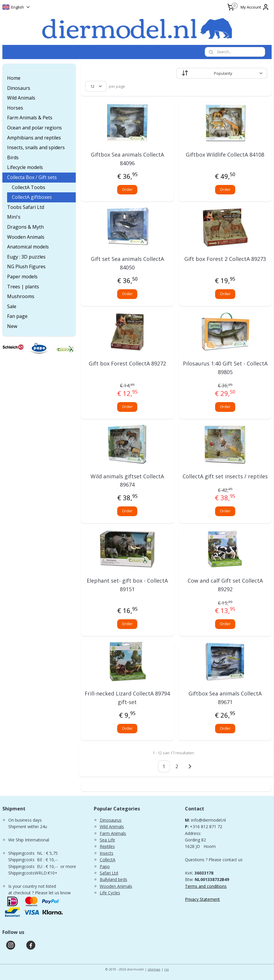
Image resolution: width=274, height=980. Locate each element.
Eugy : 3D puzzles (26, 257)
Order (127, 189)
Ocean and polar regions (34, 128)
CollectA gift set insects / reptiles (225, 476)
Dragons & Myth (25, 227)
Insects (107, 853)
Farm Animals (113, 833)
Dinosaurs (19, 88)
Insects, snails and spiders (36, 147)
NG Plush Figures (26, 266)
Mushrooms (21, 296)
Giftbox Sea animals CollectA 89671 (225, 698)
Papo (105, 866)
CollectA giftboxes (32, 197)
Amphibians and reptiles (34, 138)
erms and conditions (207, 886)
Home (14, 78)
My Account (255, 7)
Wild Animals (21, 98)
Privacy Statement (202, 899)
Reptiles (107, 846)
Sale (12, 306)
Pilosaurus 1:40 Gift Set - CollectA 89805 (225, 367)
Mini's (14, 217)
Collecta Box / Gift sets (32, 177)
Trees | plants (23, 287)
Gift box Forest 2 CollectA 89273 (225, 259)
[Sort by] (222, 73)
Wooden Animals (26, 237)
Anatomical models (28, 247)
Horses (15, 108)
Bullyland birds (113, 879)
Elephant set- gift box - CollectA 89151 (127, 585)
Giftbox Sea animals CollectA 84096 (127, 159)
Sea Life (107, 840)
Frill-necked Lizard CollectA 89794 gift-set (127, 698)
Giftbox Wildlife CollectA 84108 (225, 155)
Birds (13, 157)
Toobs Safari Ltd (26, 207)
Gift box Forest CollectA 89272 (127, 363)
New (12, 326)
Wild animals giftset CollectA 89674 (127, 480)
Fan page (17, 316)
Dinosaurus (111, 820)
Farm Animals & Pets (30, 118)
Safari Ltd (109, 873)
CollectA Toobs (29, 187)
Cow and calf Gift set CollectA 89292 (225, 585)
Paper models (22, 277)
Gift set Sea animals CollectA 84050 (127, 263)
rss (166, 969)
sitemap (154, 969)
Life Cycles (110, 893)
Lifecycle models (25, 167)
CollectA (108, 860)
